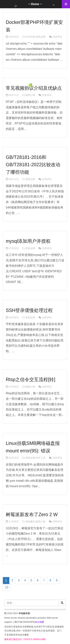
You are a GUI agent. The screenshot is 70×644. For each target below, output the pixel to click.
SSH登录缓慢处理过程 (29, 310)
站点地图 (40, 622)
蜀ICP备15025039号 (24, 622)
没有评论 (57, 37)
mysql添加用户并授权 (28, 241)
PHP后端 (30, 37)
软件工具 (41, 458)
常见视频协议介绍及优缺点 (34, 88)
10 (7, 587)
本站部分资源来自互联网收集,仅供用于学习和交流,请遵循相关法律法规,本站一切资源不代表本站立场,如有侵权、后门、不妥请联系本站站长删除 (34, 631)
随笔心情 (30, 95)
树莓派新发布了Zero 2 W (32, 514)
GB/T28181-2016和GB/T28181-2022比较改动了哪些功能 (33, 165)
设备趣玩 (30, 521)
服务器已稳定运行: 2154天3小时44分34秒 (25, 639)
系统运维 (41, 37)
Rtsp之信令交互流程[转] (31, 379)
